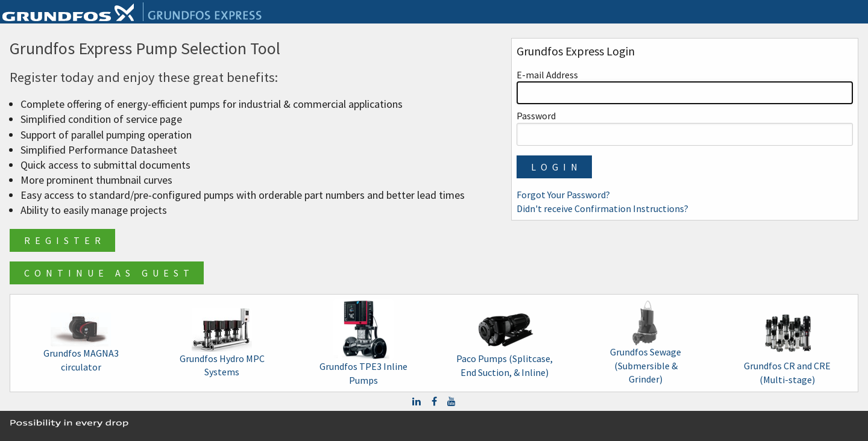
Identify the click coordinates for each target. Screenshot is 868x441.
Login (557, 167)
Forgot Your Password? (563, 195)
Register (65, 240)
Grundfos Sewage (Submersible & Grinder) (646, 343)
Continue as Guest (109, 273)
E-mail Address (685, 86)
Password (685, 127)
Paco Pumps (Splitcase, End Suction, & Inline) (505, 342)
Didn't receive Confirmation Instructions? (602, 208)
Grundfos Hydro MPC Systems (222, 343)
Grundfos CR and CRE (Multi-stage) (787, 342)
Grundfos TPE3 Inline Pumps (363, 342)
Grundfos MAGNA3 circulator (81, 342)
